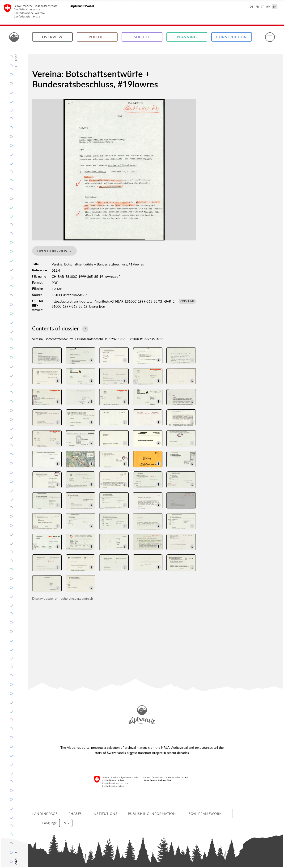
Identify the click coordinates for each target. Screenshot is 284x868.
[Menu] (270, 37)
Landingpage (45, 814)
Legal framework (204, 814)
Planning (187, 37)
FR (257, 6)
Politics (97, 37)
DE (251, 6)
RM (268, 6)
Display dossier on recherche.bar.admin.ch (63, 598)
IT (263, 6)
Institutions (105, 814)
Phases (75, 814)
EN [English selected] (275, 6)
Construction (232, 37)
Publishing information (152, 814)
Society (142, 37)
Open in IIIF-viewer (54, 251)
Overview (52, 37)
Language (57, 823)
